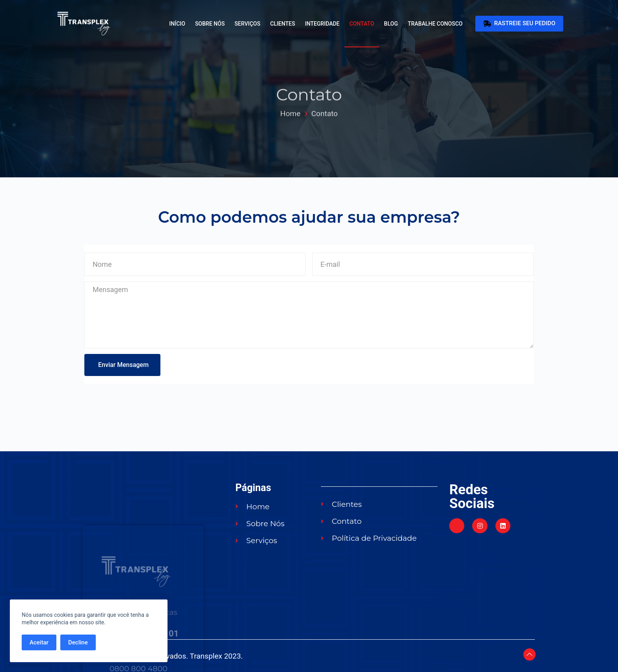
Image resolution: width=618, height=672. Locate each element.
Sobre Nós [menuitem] (210, 24)
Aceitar (39, 642)
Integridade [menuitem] (322, 24)
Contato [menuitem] (362, 24)
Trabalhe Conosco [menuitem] (435, 24)
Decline (78, 642)
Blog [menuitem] (391, 24)
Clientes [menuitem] (282, 24)
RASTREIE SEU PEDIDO (519, 24)
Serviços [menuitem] (247, 24)
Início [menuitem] (177, 24)
